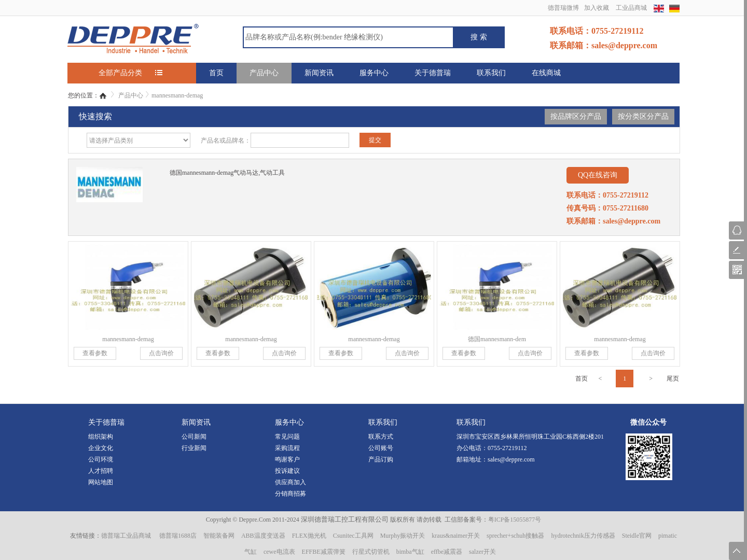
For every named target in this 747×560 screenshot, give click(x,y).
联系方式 (381, 437)
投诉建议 (287, 471)
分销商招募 (290, 494)
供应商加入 (290, 482)
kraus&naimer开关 (456, 536)
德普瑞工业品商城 (126, 536)
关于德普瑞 (433, 73)
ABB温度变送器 (263, 536)
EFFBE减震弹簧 (324, 552)
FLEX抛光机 (309, 536)
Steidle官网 (637, 536)
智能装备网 (219, 536)
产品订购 (381, 459)
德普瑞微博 (563, 8)
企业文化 (101, 448)
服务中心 (374, 73)
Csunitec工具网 (353, 536)
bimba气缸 (410, 552)
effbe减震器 (447, 552)
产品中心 (264, 73)
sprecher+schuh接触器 (515, 536)
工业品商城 (631, 8)
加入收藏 (597, 8)
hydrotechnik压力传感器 (583, 536)
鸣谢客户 (287, 459)
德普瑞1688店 (178, 536)
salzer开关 (482, 552)
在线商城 (546, 73)
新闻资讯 (319, 73)
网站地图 (101, 482)
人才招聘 (101, 471)
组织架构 (101, 437)
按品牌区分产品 (576, 116)
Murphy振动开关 (403, 536)
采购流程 (287, 448)
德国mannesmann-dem (497, 339)
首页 (216, 73)
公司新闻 (194, 437)
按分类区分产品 (643, 116)
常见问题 (287, 437)
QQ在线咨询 (598, 175)
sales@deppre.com (511, 459)
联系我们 (491, 73)
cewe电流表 (279, 552)
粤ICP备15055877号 (515, 520)
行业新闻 (194, 448)
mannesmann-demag (177, 95)
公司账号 (381, 448)
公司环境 (101, 459)
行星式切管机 (371, 552)
